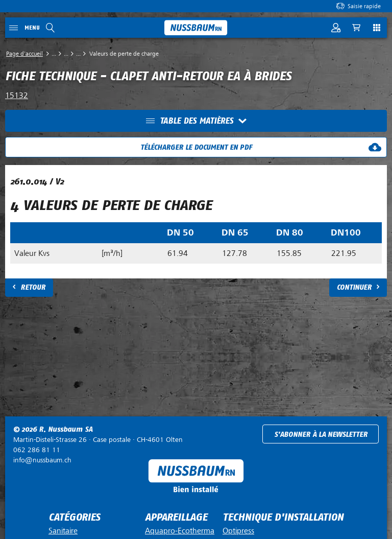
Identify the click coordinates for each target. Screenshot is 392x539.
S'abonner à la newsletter (321, 435)
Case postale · (98, 440)
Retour (33, 287)
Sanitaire (63, 531)
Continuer (354, 287)
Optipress (238, 531)
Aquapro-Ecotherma (180, 531)
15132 (17, 96)
